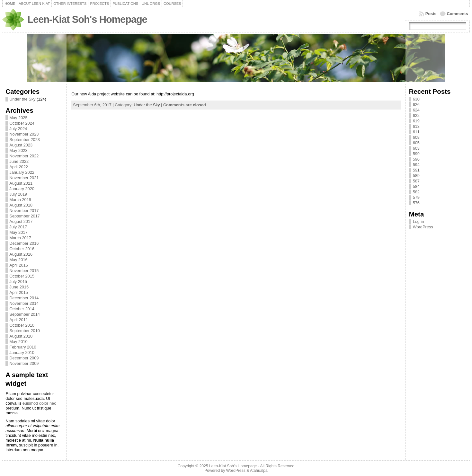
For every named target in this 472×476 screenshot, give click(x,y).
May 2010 (18, 342)
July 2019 (18, 194)
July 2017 (18, 227)
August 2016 (21, 254)
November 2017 (24, 211)
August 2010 (21, 336)
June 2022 (19, 161)
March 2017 (20, 238)
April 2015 (19, 292)
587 (416, 181)
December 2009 (24, 358)
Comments (458, 14)
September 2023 (25, 140)
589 (416, 176)
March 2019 (20, 200)
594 (416, 165)
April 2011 (19, 320)
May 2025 (18, 118)
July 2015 (18, 282)
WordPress (423, 227)
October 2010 (22, 325)
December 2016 (24, 243)
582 (416, 192)
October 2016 (22, 249)
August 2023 (21, 145)
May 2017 (18, 232)
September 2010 (25, 331)
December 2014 (24, 298)
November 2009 (24, 363)
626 (416, 105)
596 (416, 159)
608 (416, 137)
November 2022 (24, 156)
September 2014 (25, 314)
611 (416, 132)
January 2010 (22, 353)
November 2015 (24, 271)
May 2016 (18, 260)
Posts (431, 14)
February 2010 (23, 347)
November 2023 (24, 134)
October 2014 (22, 309)
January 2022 (22, 172)
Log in (419, 221)
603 (416, 148)
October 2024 (22, 123)
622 (416, 115)
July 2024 (18, 129)
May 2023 (18, 150)
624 (416, 110)
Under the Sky (22, 99)
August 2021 (21, 183)
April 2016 (19, 265)
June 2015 (19, 287)
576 (416, 203)
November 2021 (24, 178)
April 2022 (19, 167)
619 (416, 121)
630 (416, 99)
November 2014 (24, 303)
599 (416, 154)
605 (416, 143)
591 (416, 170)
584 (416, 186)
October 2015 (22, 276)
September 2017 (25, 216)
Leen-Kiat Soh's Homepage (87, 19)
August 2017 (21, 221)
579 (416, 197)
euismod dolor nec (39, 403)
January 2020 (22, 189)
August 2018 (21, 205)
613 (416, 126)
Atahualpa (259, 471)
